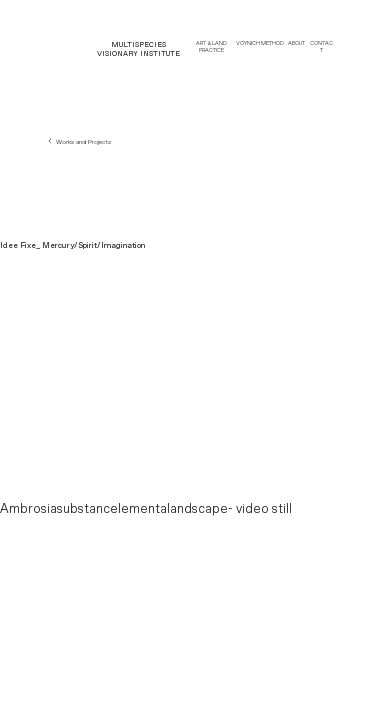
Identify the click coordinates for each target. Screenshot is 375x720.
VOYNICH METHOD (260, 43)
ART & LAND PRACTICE (211, 47)
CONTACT (321, 47)
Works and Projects (78, 142)
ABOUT (296, 43)
